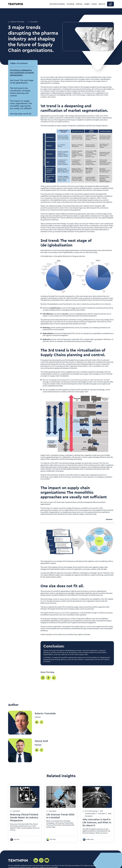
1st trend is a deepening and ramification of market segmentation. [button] (22, 73)
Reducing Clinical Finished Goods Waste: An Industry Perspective (24, 818)
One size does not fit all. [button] (21, 114)
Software (79, 4)
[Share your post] (43, 678)
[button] (110, 4)
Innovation (34, 22)
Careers (94, 4)
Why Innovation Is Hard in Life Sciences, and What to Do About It (97, 823)
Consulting (70, 4)
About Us (102, 4)
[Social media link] (36, 860)
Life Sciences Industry (57, 4)
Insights (87, 4)
